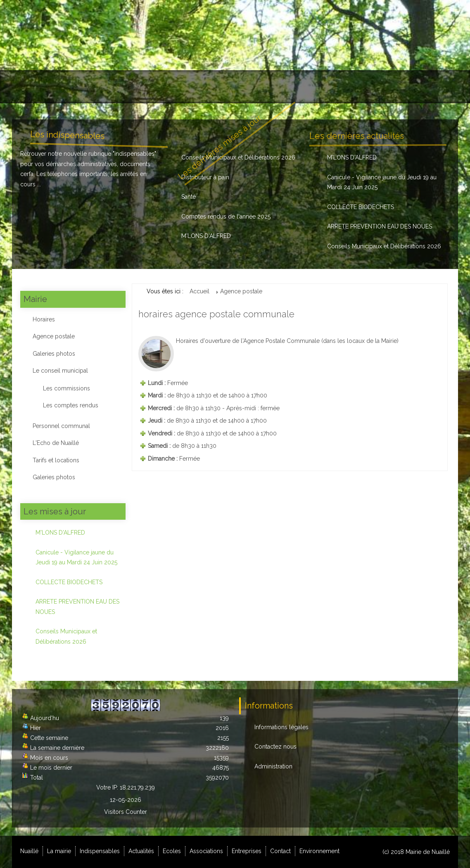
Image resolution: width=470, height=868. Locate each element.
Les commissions (66, 388)
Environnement (422, 87)
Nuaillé (34, 87)
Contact (372, 87)
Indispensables (129, 87)
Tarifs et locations (56, 460)
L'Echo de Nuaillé (56, 443)
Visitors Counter (126, 812)
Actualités (184, 87)
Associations (272, 87)
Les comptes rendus (71, 405)
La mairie (76, 87)
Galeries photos (54, 354)
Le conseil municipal (60, 371)
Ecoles (225, 87)
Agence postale (54, 336)
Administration (273, 766)
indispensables (134, 154)
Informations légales (281, 727)
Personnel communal (61, 426)
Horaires (44, 319)
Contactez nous (275, 747)
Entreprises (325, 87)
